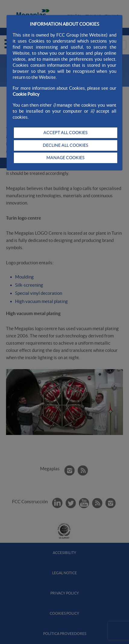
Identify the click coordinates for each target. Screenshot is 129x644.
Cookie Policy (26, 94)
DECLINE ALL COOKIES (65, 145)
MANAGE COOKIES (65, 158)
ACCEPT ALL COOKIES (65, 133)
